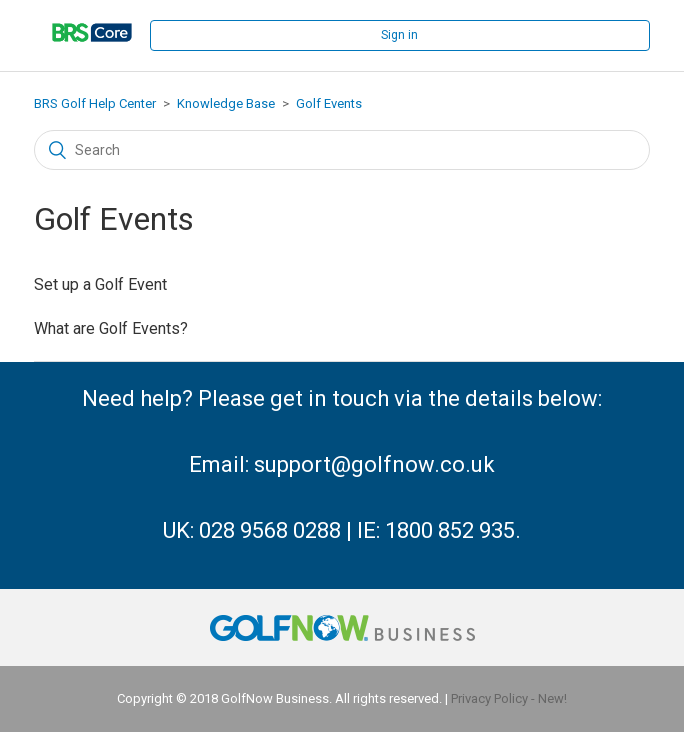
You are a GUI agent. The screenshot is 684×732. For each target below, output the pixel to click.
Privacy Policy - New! (509, 698)
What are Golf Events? (111, 328)
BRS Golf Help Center (95, 103)
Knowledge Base (226, 103)
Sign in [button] (399, 35)
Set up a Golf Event (100, 284)
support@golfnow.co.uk (374, 464)
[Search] (342, 150)
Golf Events (329, 103)
